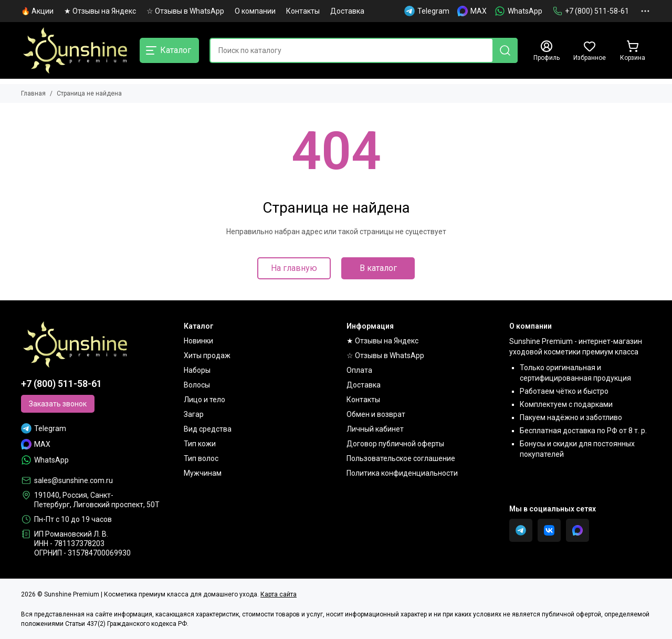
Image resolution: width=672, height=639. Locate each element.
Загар (194, 414)
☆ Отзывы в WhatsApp (185, 11)
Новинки (198, 341)
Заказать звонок (58, 404)
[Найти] (505, 50)
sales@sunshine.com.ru (73, 480)
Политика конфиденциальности (402, 473)
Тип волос (201, 458)
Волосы (197, 385)
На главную (294, 268)
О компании (255, 11)
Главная (33, 93)
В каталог (378, 268)
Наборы (197, 370)
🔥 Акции (37, 11)
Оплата (359, 370)
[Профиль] (547, 51)
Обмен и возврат (376, 414)
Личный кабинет (375, 429)
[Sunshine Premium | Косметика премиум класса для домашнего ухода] (75, 50)
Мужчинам (203, 473)
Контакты (303, 11)
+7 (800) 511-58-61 (591, 11)
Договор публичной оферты (395, 444)
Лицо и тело (204, 400)
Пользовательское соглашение (401, 458)
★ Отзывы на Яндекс (100, 11)
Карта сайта (279, 594)
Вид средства (208, 429)
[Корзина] (633, 51)
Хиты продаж (207, 355)
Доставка (347, 11)
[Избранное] (590, 51)
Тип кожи (200, 444)
